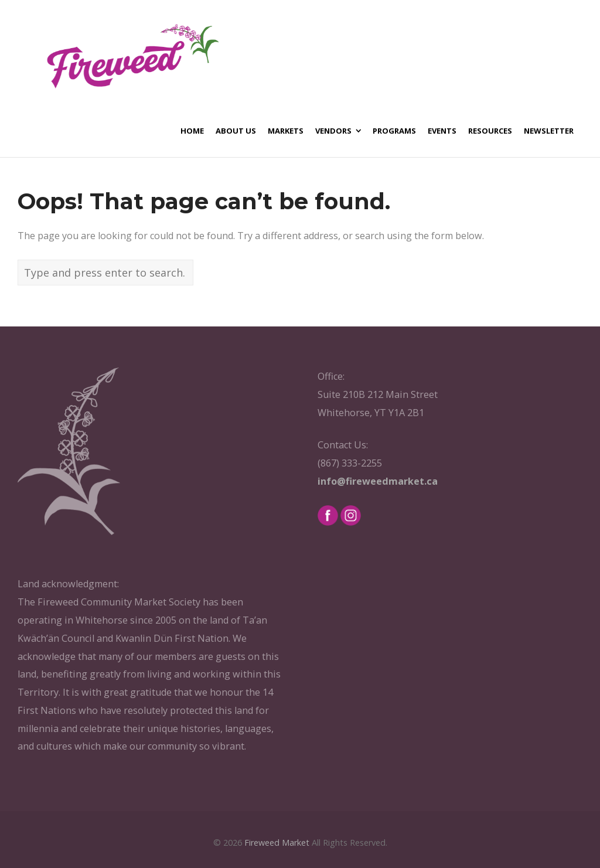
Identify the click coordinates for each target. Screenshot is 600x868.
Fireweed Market (277, 843)
